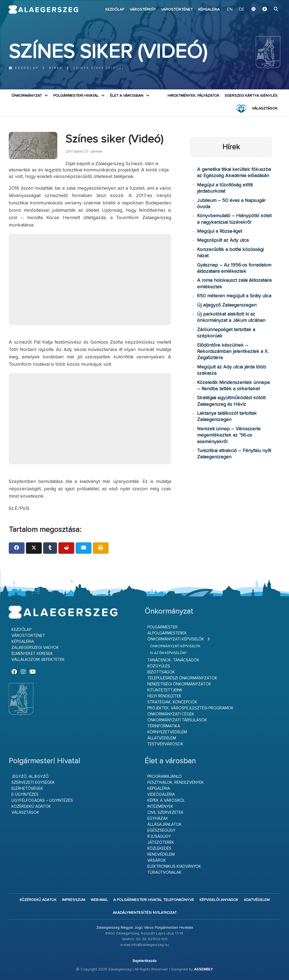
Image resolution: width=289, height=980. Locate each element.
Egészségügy (161, 831)
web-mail (99, 900)
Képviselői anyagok (219, 900)
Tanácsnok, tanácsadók (173, 660)
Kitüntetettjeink (165, 690)
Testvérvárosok (165, 744)
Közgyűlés (159, 666)
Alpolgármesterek (167, 633)
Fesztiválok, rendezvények (176, 783)
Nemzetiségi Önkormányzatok (179, 684)
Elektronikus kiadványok (174, 866)
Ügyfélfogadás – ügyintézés (42, 801)
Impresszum (74, 900)
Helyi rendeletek (164, 696)
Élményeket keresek (32, 654)
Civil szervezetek (166, 813)
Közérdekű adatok (31, 807)
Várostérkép (143, 10)
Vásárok (157, 860)
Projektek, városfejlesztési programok (190, 708)
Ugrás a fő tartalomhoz (267, 2)
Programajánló (165, 777)
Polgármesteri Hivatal (76, 96)
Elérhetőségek (27, 789)
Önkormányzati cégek (171, 714)
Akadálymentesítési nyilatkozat (145, 913)
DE (242, 10)
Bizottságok (161, 672)
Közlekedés (159, 849)
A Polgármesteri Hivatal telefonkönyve (154, 900)
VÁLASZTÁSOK (265, 108)
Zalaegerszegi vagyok (35, 648)
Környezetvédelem (167, 732)
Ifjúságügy (159, 837)
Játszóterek (161, 843)
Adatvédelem (257, 900)
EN (230, 10)
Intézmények (160, 807)
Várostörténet (177, 10)
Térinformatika (164, 726)
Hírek (56, 68)
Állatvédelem (162, 738)
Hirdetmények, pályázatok (193, 96)
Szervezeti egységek (33, 783)
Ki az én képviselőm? (168, 653)
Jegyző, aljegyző (30, 777)
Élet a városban (127, 96)
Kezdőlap (115, 10)
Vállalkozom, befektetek (38, 660)
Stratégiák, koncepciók (172, 702)
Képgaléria (209, 10)
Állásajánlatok (165, 825)
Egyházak (158, 819)
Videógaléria (161, 795)
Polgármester (163, 627)
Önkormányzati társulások (177, 720)
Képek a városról (166, 801)
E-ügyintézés (25, 795)
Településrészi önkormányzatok (182, 678)
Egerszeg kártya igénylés (251, 96)
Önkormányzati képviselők (176, 639)
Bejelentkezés (145, 961)
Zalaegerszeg (44, 10)
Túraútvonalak (164, 872)
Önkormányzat (27, 96)
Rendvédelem (161, 855)
